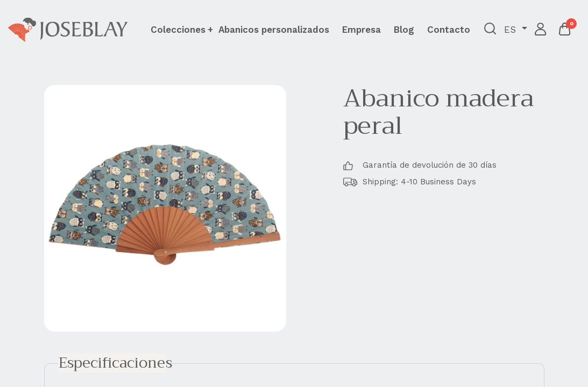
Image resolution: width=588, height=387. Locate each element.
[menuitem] (274, 30)
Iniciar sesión (541, 30)
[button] (490, 30)
